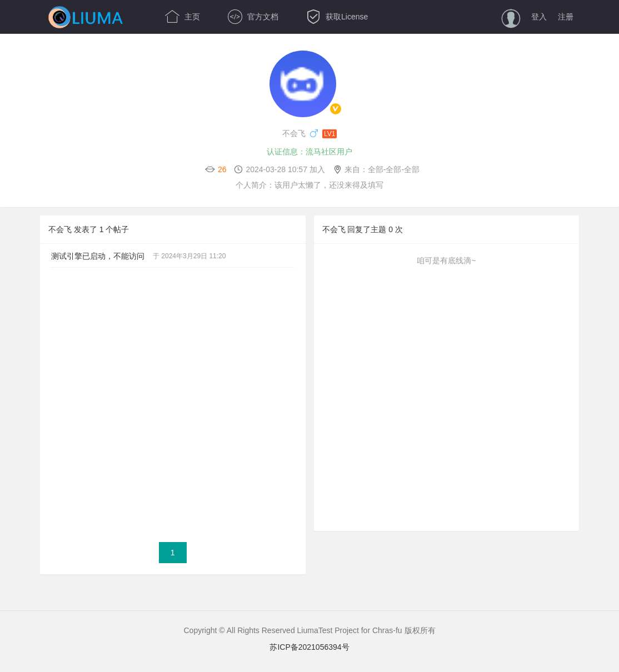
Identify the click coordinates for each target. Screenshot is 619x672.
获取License (337, 17)
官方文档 (253, 17)
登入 (539, 17)
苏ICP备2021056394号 (309, 647)
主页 (183, 17)
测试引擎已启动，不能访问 (98, 256)
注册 (566, 17)
